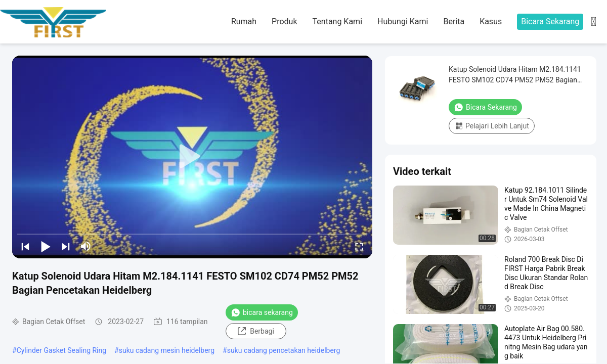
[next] (66, 246)
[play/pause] (46, 246)
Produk (284, 21)
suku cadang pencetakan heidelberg (284, 350)
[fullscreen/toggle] (359, 246)
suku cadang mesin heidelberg (167, 350)
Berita (454, 21)
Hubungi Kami (403, 21)
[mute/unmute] (86, 246)
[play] (192, 157)
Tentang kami (337, 21)
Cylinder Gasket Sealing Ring (61, 350)
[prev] (25, 246)
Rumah (244, 21)
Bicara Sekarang (550, 21)
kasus (491, 21)
